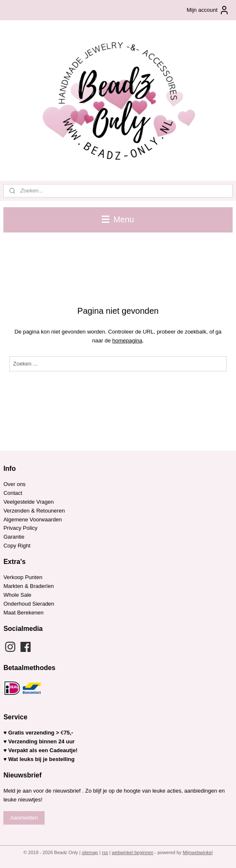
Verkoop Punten (23, 577)
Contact (13, 493)
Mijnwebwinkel (198, 852)
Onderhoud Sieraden (29, 604)
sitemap (90, 852)
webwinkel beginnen (133, 852)
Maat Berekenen (23, 613)
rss (105, 852)
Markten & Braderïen (29, 586)
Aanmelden (24, 818)
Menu (118, 219)
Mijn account (208, 10)
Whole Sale (17, 595)
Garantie (15, 537)
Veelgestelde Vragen (29, 502)
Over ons (15, 484)
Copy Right (17, 546)
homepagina (127, 341)
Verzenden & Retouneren (34, 511)
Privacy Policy (20, 528)
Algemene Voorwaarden (33, 519)
